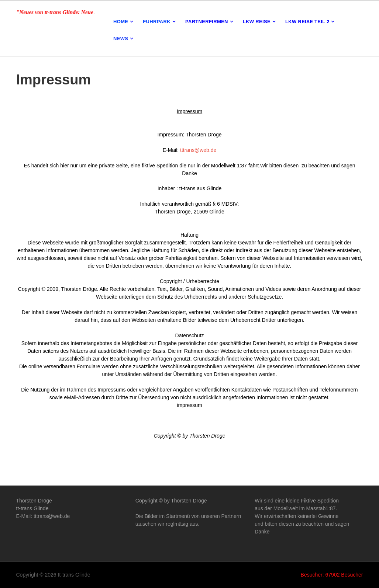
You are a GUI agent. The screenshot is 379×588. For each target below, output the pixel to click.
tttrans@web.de (197, 150)
